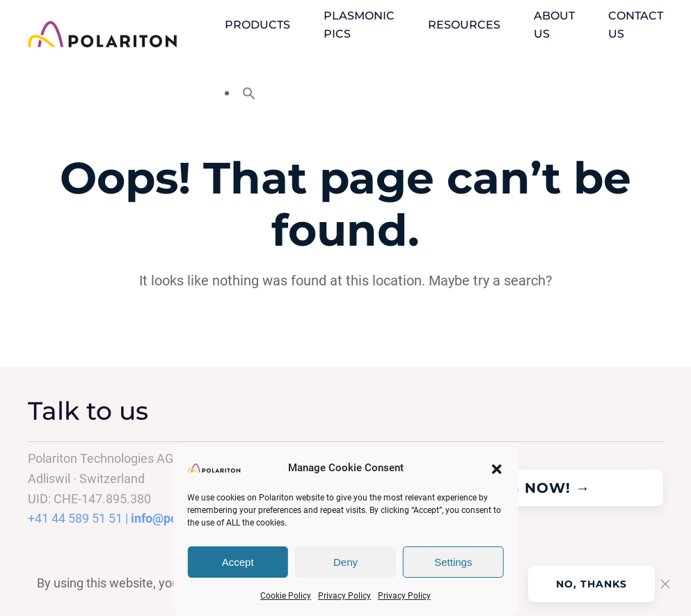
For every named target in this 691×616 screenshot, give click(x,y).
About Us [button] (554, 25)
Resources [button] (464, 25)
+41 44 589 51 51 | (79, 518)
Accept (238, 562)
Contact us (636, 25)
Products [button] (257, 25)
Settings (453, 562)
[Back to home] (126, 34)
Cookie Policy (286, 596)
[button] (497, 468)
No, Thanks (591, 584)
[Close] (665, 584)
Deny (345, 562)
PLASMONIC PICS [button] (359, 25)
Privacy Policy (344, 596)
